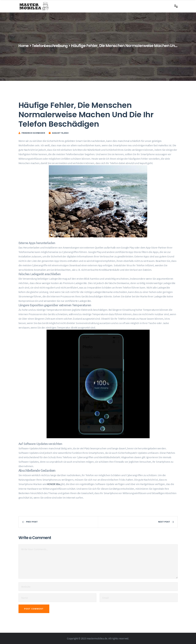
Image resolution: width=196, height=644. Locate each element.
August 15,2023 (60, 133)
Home (24, 46)
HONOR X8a (53, 484)
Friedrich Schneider (33, 133)
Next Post (166, 522)
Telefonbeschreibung (53, 46)
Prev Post (30, 522)
